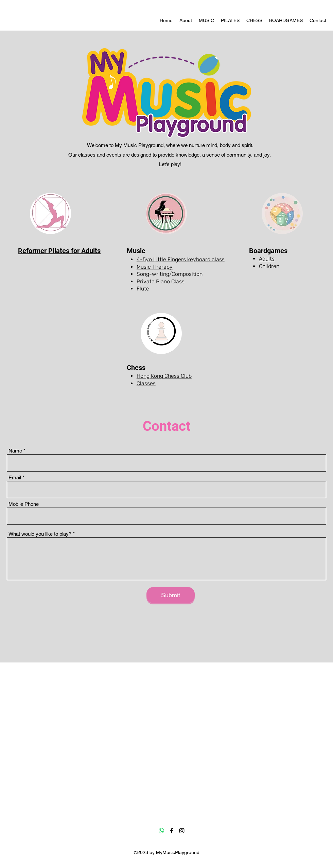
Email (15, 477)
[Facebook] (172, 831)
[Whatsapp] (161, 831)
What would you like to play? (40, 534)
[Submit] (171, 595)
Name (15, 451)
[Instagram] (182, 831)
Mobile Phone (24, 504)
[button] (206, 20)
